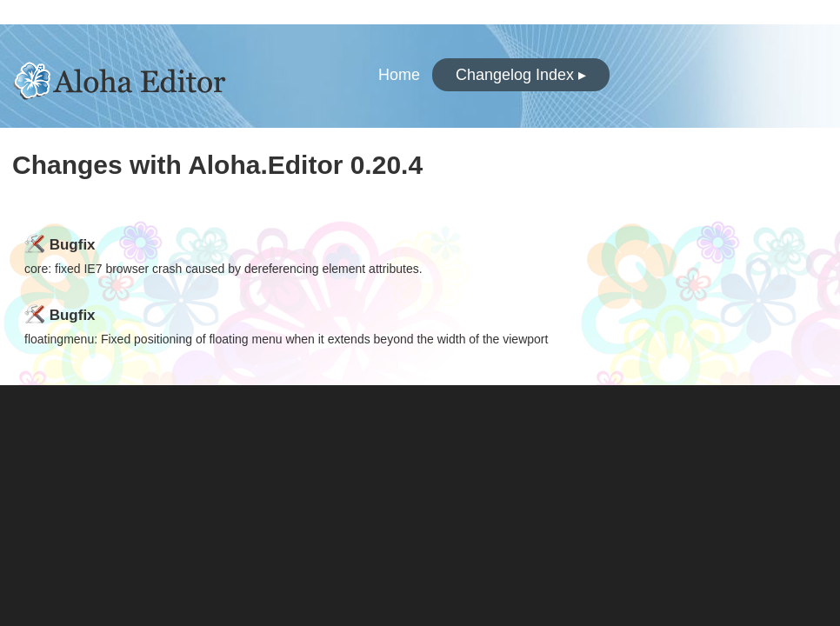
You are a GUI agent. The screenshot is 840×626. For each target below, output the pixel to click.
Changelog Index (521, 75)
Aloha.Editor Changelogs (141, 76)
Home (399, 75)
